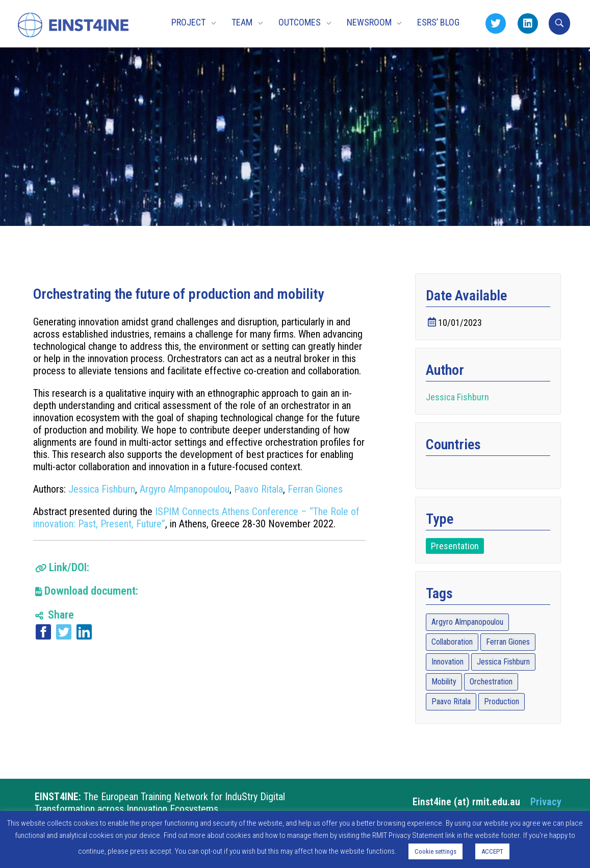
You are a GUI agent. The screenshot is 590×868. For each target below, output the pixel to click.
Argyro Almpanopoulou (185, 489)
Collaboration (452, 642)
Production (502, 701)
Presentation (455, 546)
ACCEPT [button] (492, 851)
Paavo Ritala (259, 489)
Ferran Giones (315, 489)
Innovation (447, 662)
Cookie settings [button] (435, 851)
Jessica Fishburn (102, 489)
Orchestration (491, 682)
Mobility (444, 682)
